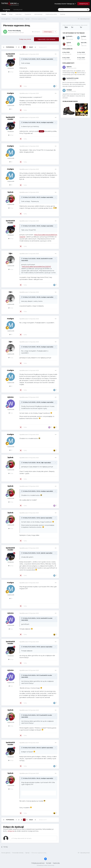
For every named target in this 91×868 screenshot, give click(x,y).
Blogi (11, 14)
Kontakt (49, 863)
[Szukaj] (67, 10)
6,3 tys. (11, 72)
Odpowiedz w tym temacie (46, 39)
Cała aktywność (18, 10)
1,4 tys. (11, 269)
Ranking (63, 14)
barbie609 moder (10, 55)
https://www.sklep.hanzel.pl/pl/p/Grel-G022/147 (36, 267)
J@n (10, 253)
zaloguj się (11, 831)
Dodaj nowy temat (25, 39)
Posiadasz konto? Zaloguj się (65, 4)
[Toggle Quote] (22, 59)
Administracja (38, 14)
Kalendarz (19, 14)
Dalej (31, 47)
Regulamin (28, 14)
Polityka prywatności (38, 863)
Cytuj (25, 86)
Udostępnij (36, 32)
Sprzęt (22, 32)
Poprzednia (10, 47)
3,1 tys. (11, 208)
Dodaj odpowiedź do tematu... (22, 838)
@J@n (41, 131)
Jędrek (10, 192)
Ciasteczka (56, 863)
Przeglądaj (6, 10)
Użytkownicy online (51, 14)
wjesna (10, 397)
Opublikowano (29, 54)
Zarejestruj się (83, 4)
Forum (4, 14)
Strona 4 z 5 (43, 47)
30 (11, 109)
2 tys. (11, 413)
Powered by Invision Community (45, 865)
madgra (43, 59)
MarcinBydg (17, 31)
